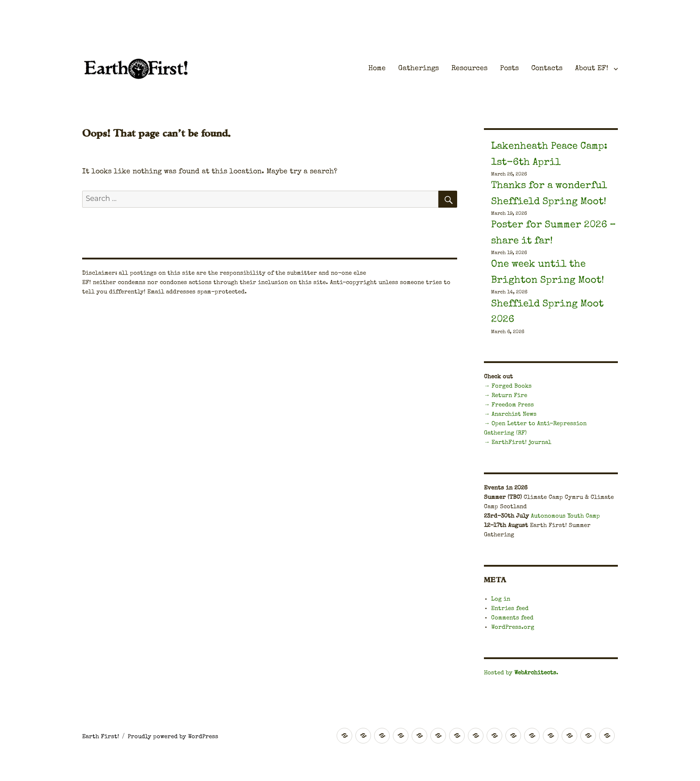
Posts (509, 69)
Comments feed (512, 618)
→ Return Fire (506, 396)
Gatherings (419, 69)
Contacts (547, 69)
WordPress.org (513, 628)
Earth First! (101, 737)
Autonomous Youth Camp (565, 516)
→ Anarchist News (510, 415)
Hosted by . (521, 673)
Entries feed (510, 609)
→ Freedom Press (509, 405)
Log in (501, 599)
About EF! (592, 69)
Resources (469, 69)
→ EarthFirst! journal (518, 443)
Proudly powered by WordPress (173, 737)
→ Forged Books (508, 386)
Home (377, 69)
